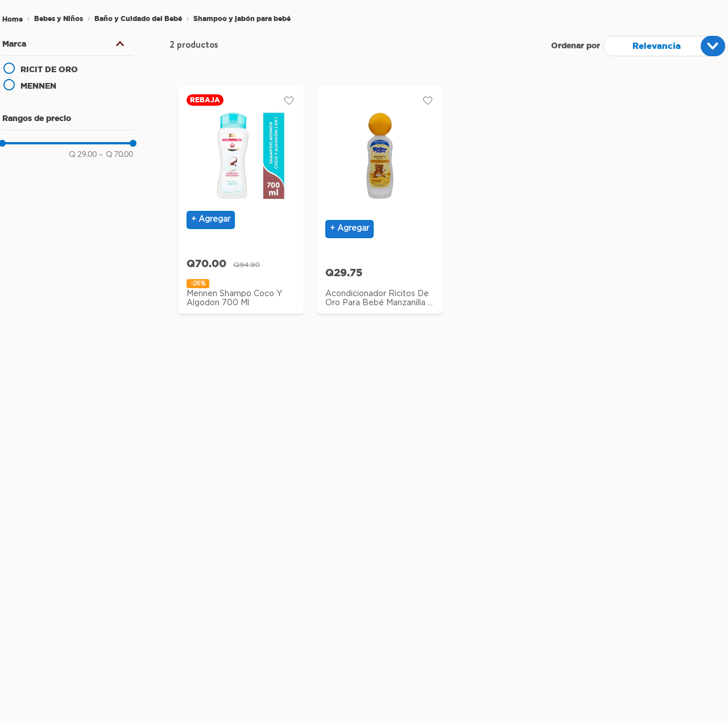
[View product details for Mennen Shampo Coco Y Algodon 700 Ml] (241, 204)
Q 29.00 (83, 154)
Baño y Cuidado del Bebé (138, 18)
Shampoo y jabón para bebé (242, 18)
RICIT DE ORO (49, 69)
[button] (68, 44)
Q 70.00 (116, 154)
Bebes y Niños (59, 18)
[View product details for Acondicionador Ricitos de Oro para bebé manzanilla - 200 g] (380, 204)
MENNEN (38, 86)
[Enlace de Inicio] (13, 19)
